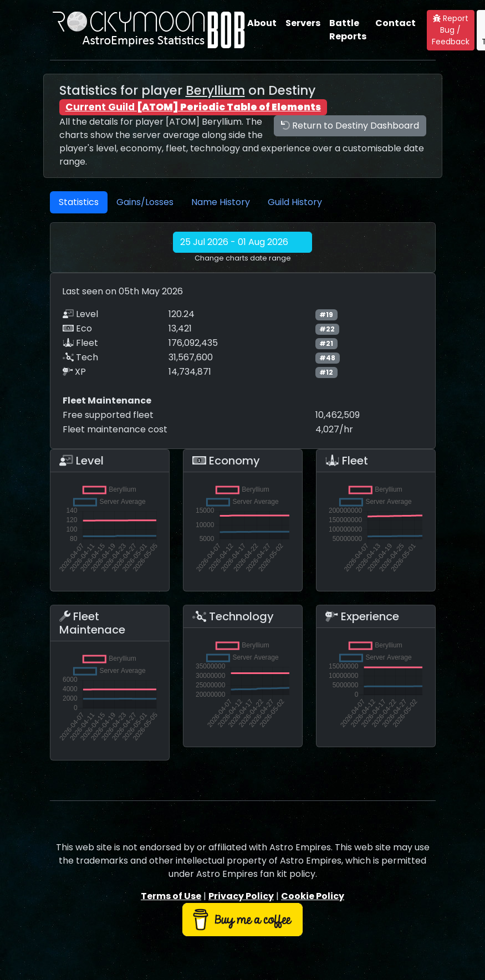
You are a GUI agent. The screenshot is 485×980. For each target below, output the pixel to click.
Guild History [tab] (295, 202)
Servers (303, 23)
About (262, 23)
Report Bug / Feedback (451, 30)
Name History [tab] (221, 202)
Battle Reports (348, 30)
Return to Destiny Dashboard (350, 126)
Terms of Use (171, 896)
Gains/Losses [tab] (145, 202)
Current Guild (193, 107)
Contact (395, 23)
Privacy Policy (241, 896)
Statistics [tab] (79, 202)
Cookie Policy (313, 896)
